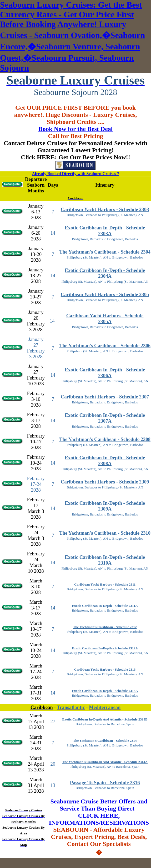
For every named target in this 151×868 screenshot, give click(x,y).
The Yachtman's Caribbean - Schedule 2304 (105, 252)
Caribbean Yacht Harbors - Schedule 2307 (105, 397)
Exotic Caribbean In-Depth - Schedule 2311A (105, 606)
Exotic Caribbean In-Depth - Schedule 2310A (105, 560)
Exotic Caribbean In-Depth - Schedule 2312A (105, 648)
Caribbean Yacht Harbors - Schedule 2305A (105, 319)
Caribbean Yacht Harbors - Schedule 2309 (105, 482)
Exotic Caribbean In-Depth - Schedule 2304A (105, 273)
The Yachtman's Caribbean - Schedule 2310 (105, 533)
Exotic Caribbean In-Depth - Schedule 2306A (105, 373)
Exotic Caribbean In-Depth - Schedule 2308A (105, 461)
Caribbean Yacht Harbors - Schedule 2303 (105, 209)
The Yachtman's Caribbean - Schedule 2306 (105, 346)
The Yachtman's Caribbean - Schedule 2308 (105, 439)
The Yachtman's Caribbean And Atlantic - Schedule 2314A (105, 762)
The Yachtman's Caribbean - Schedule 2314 (105, 741)
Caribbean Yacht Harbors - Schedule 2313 (105, 669)
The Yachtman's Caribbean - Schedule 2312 (105, 627)
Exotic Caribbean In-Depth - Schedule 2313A (105, 691)
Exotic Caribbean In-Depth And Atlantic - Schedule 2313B (105, 719)
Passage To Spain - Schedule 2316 (105, 783)
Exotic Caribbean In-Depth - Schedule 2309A (105, 506)
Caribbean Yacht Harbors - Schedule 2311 (105, 584)
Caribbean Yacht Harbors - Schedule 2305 (105, 294)
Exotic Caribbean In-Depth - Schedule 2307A (105, 418)
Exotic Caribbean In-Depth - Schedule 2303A (105, 231)
